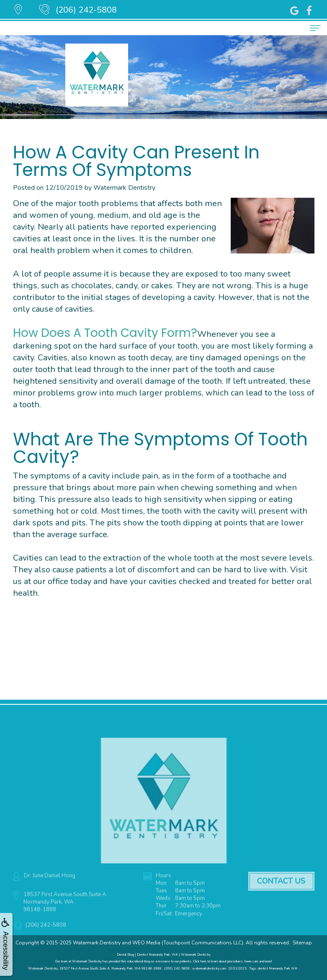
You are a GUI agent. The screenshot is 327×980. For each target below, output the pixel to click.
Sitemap (302, 943)
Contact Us (281, 889)
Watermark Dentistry (97, 943)
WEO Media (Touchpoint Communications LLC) (188, 943)
